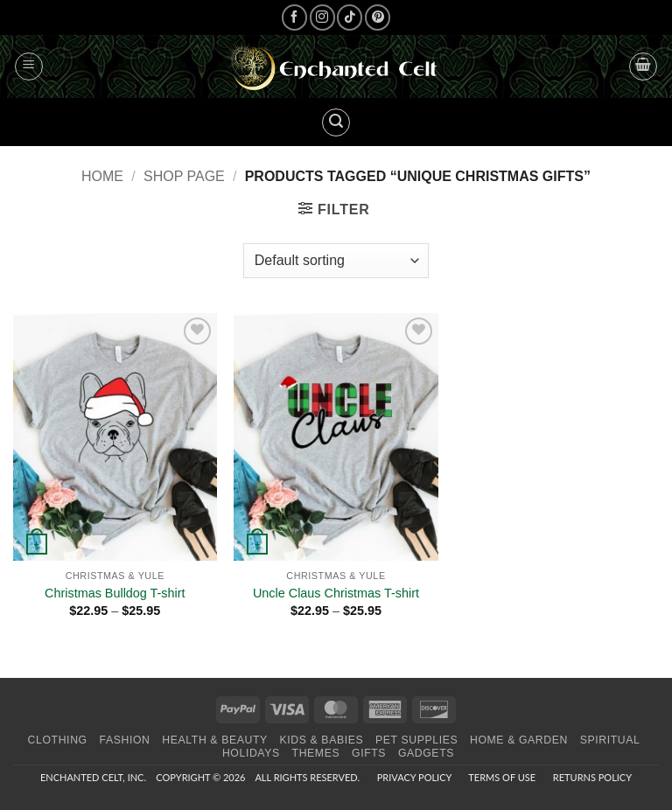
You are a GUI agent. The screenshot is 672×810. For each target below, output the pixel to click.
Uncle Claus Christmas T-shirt (336, 593)
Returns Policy (592, 777)
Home (102, 176)
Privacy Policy (414, 777)
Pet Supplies (416, 740)
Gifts (369, 753)
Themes (316, 753)
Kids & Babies (322, 740)
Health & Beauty (214, 740)
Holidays (251, 753)
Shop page (184, 176)
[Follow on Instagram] (322, 17)
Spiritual (610, 740)
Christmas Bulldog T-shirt (115, 593)
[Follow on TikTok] (350, 17)
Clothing (58, 740)
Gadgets (426, 753)
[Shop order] (336, 261)
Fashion (125, 740)
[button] (29, 66)
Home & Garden (519, 740)
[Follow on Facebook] (294, 17)
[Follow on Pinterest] (378, 17)
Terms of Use (502, 777)
